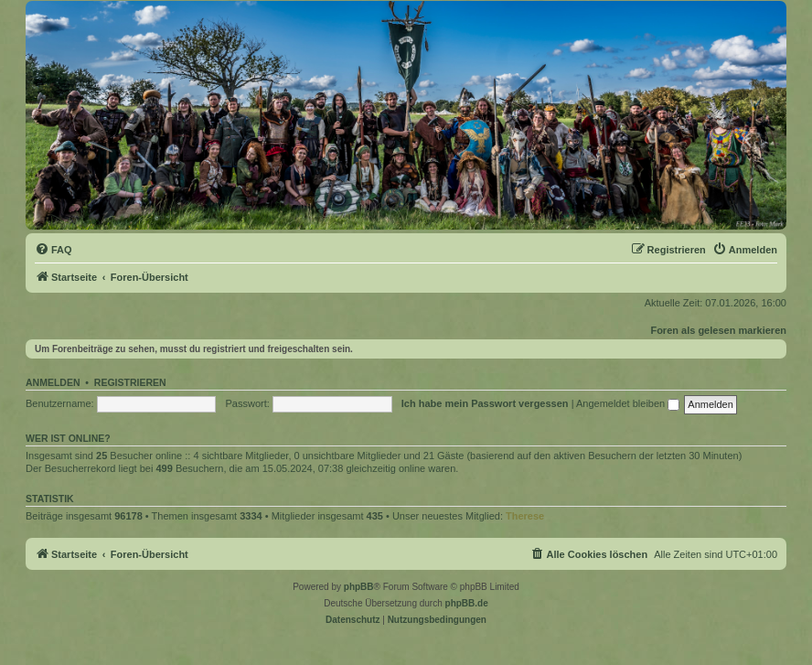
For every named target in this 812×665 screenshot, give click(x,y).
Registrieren (130, 382)
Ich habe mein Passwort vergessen (485, 403)
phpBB (359, 587)
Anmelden (53, 382)
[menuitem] (53, 250)
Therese (525, 516)
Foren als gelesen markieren (718, 330)
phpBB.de (467, 603)
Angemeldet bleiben (628, 403)
